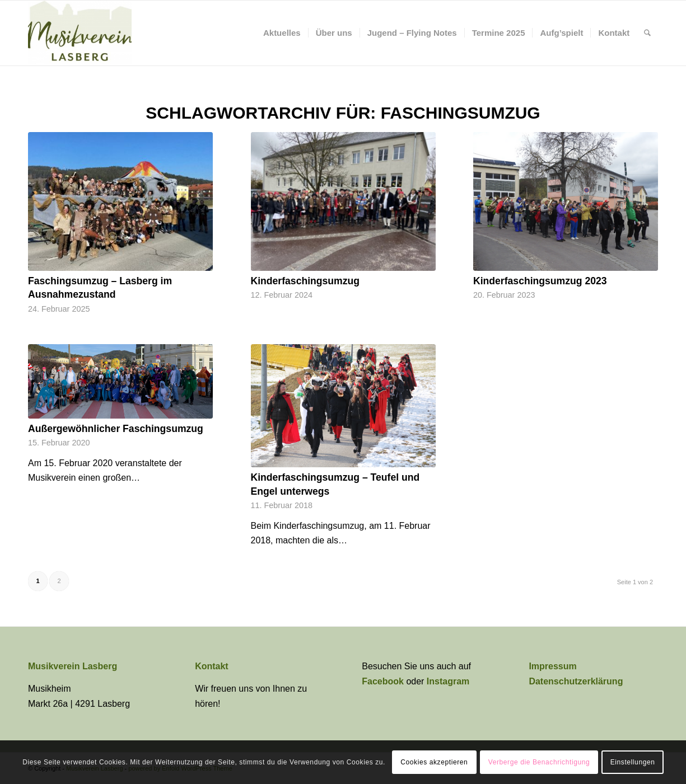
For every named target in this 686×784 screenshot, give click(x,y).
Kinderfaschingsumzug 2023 (540, 281)
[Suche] (647, 33)
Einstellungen (633, 762)
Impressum (552, 666)
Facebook (384, 681)
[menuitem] (282, 33)
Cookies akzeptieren (434, 762)
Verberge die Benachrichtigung (539, 762)
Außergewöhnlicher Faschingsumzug (116, 429)
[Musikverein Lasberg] (80, 33)
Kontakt (212, 666)
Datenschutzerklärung (576, 681)
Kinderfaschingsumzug (305, 281)
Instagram (448, 681)
